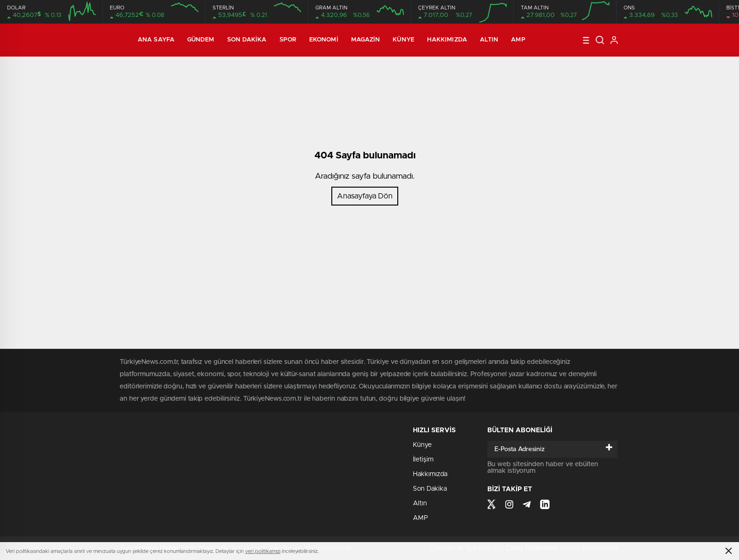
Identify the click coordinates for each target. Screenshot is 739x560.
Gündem (201, 40)
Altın (489, 40)
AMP (518, 40)
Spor (288, 40)
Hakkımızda (447, 40)
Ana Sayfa (156, 40)
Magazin (366, 40)
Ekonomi (324, 40)
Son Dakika (247, 40)
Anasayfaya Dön (365, 196)
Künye (403, 40)
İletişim (423, 460)
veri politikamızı (263, 551)
